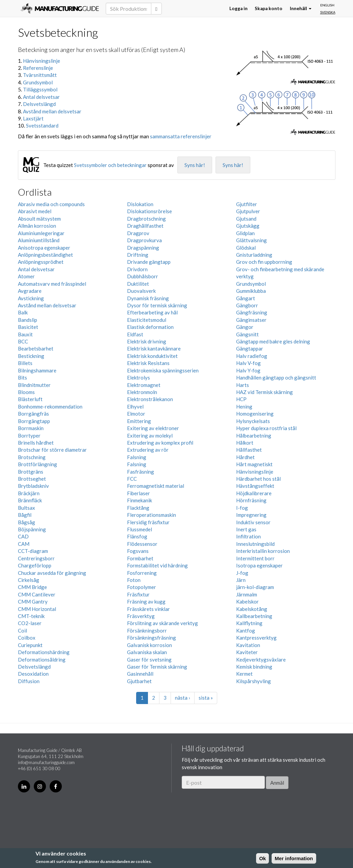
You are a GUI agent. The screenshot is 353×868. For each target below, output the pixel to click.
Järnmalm (247, 594)
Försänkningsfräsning (152, 638)
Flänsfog (137, 536)
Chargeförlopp (35, 565)
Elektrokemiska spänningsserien (163, 370)
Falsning (137, 457)
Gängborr (247, 305)
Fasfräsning (141, 472)
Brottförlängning (37, 464)
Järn (241, 580)
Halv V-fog (248, 363)
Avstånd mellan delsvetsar (52, 111)
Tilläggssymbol (40, 89)
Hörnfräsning (251, 500)
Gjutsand (246, 219)
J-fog (242, 573)
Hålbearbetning (254, 436)
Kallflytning (249, 623)
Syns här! (195, 165)
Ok (262, 858)
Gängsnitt (247, 334)
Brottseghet (32, 479)
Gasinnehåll (140, 674)
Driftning (138, 255)
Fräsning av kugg (146, 601)
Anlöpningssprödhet (41, 262)
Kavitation (248, 645)
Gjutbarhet (139, 681)
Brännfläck (30, 500)
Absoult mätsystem (39, 219)
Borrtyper (29, 436)
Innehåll (301, 8)
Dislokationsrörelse (149, 211)
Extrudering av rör (148, 450)
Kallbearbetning (254, 616)
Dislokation (140, 204)
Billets (25, 363)
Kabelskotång (252, 609)
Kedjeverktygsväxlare (261, 660)
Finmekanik (140, 500)
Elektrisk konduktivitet (152, 356)
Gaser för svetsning (149, 660)
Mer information (294, 858)
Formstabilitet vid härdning (157, 565)
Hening (244, 407)
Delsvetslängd (39, 104)
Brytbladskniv (33, 486)
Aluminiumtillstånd (39, 240)
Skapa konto (269, 8)
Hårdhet (245, 457)
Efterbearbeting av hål (152, 312)
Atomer (26, 276)
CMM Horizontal (37, 609)
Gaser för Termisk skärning (157, 667)
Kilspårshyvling (254, 681)
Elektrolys (138, 377)
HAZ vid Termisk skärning (264, 392)
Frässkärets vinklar (148, 609)
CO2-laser (30, 623)
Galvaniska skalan (147, 652)
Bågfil (25, 515)
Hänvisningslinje (42, 61)
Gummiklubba (251, 291)
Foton (134, 580)
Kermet (244, 674)
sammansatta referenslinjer (181, 136)
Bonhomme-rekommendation (50, 407)
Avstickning (31, 298)
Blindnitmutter (34, 385)
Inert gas (246, 529)
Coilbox (27, 638)
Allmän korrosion (37, 226)
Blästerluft (30, 399)
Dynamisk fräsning (148, 298)
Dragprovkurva (144, 240)
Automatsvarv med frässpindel (52, 284)
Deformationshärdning (44, 652)
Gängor (245, 327)
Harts (243, 385)
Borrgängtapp (34, 421)
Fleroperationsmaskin (152, 515)
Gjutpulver (248, 211)
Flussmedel (140, 529)
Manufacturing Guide (60, 8)
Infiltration (248, 536)
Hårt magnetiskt (254, 464)
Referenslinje (38, 68)
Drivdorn (137, 269)
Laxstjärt (33, 118)
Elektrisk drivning (147, 341)
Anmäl (277, 783)
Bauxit (25, 334)
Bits (22, 377)
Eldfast (135, 334)
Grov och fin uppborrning (264, 262)
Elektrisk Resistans (148, 363)
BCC (23, 341)
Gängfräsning (252, 312)
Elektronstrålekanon (150, 399)
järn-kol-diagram (255, 587)
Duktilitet (138, 284)
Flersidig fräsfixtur (148, 522)
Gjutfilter (247, 204)
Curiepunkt (30, 645)
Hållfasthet (249, 450)
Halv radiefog (252, 356)
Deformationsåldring (42, 660)
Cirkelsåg (29, 580)
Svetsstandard (42, 125)
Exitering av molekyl (150, 436)
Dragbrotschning (146, 219)
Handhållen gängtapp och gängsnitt (276, 377)
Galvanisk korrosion (149, 645)
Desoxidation (33, 674)
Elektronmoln (142, 392)
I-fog (242, 508)
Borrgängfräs (33, 414)
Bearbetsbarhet (36, 348)
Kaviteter (247, 652)
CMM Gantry (33, 601)
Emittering (139, 421)
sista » (206, 698)
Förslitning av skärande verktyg (162, 623)
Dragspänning (143, 248)
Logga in (238, 8)
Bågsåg (27, 522)
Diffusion (29, 681)
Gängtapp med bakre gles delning (273, 341)
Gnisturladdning (254, 255)
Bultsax (27, 508)
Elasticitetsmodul (147, 320)
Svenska (328, 12)
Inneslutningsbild (255, 544)
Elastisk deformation (150, 327)
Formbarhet (140, 558)
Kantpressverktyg (256, 638)
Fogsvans (138, 551)
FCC (132, 479)
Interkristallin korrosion (263, 551)
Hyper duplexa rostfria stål (266, 428)
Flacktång (138, 508)
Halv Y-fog (248, 370)
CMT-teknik (31, 616)
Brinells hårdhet (36, 443)
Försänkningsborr (147, 631)
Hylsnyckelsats (253, 421)
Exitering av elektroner (153, 428)
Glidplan (245, 233)
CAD (23, 536)
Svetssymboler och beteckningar (110, 165)
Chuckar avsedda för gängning (52, 573)
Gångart (246, 298)
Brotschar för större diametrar (52, 450)
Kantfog (246, 631)
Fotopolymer (142, 587)
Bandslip (28, 320)
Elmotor (136, 414)
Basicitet (28, 327)
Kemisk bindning (254, 667)
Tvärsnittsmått (40, 75)
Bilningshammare (37, 370)
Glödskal (246, 248)
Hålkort (245, 443)
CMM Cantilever (37, 594)
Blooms (26, 392)
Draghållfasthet (145, 226)
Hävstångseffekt (255, 486)
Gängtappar (250, 348)
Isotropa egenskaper (259, 565)
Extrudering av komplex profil (160, 443)
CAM (24, 544)
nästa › (183, 698)
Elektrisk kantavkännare (154, 348)
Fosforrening (142, 573)
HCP (241, 399)
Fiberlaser (138, 493)
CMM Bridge (32, 587)
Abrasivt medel (35, 211)
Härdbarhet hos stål (258, 479)
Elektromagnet (144, 385)
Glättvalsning (251, 240)
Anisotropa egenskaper (44, 248)
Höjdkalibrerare (254, 493)
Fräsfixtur (138, 594)
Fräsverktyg (141, 616)
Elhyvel (135, 407)
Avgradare (30, 291)
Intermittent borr (255, 558)
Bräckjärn (29, 493)
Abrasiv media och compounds (51, 204)
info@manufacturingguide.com (46, 762)
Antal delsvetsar (41, 97)
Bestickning (31, 356)
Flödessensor (142, 544)
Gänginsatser (251, 320)
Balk (23, 312)
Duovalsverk (141, 291)
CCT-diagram (33, 551)
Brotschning (32, 457)
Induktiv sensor (253, 522)
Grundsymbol (38, 82)
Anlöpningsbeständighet (45, 255)
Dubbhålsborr (143, 276)
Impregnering (251, 515)
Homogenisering (255, 414)
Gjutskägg (248, 226)
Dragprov (138, 233)
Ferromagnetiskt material (156, 486)
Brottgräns (31, 472)
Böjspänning (32, 529)
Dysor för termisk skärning (157, 305)
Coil (22, 631)
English (327, 5)
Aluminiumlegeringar (41, 233)
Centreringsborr (36, 558)
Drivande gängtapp (149, 262)
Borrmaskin (31, 428)
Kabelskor (247, 601)
